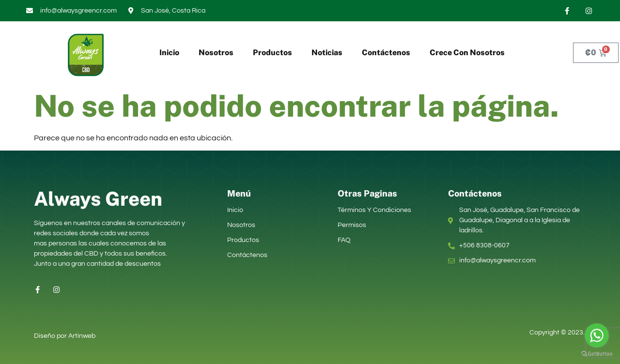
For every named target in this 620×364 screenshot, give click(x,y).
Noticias (327, 53)
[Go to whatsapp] (597, 335)
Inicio (169, 53)
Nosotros (216, 53)
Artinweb (82, 336)
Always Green (98, 199)
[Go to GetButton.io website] (597, 354)
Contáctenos (386, 53)
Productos (272, 53)
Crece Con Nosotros (467, 53)
